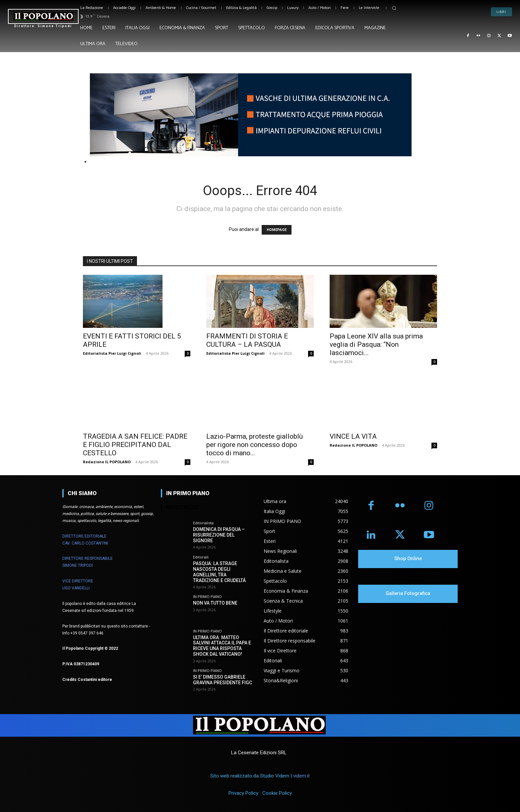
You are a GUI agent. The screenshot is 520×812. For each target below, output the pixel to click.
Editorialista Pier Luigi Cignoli (112, 353)
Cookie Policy (277, 793)
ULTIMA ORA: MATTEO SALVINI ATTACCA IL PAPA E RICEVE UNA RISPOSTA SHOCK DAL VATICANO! (222, 646)
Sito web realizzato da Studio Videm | (260, 776)
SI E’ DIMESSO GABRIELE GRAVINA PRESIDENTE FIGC (223, 680)
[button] (394, 8)
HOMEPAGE (277, 230)
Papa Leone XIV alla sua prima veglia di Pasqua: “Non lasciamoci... (376, 344)
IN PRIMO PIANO (207, 596)
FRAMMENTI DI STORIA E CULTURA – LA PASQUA (247, 340)
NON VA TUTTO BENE (215, 603)
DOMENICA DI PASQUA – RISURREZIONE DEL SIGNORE (219, 535)
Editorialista (203, 523)
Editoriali (201, 557)
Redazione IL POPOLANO (107, 462)
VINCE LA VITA (353, 436)
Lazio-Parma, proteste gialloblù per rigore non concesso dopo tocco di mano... (255, 445)
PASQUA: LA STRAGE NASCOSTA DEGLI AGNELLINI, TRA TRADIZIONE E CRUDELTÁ (219, 572)
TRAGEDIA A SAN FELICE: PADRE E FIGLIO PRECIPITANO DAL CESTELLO (135, 445)
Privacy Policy (243, 793)
